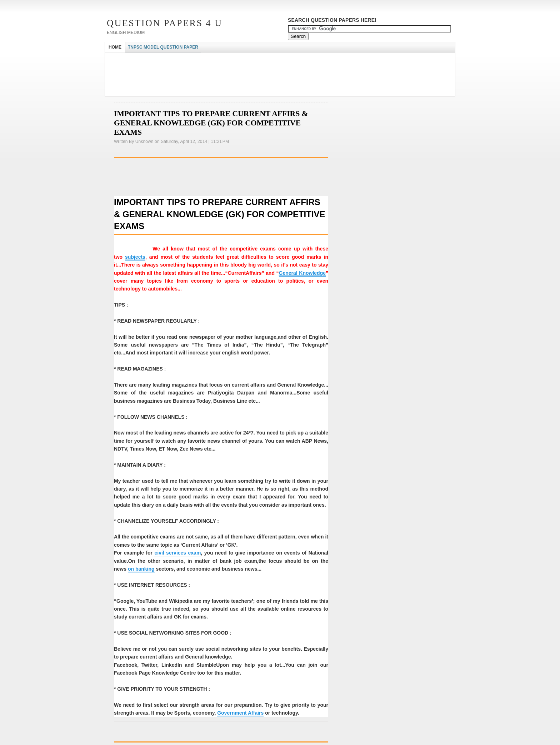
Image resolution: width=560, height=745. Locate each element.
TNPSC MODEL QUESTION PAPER (163, 47)
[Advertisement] (235, 59)
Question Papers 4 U (165, 23)
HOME (115, 47)
